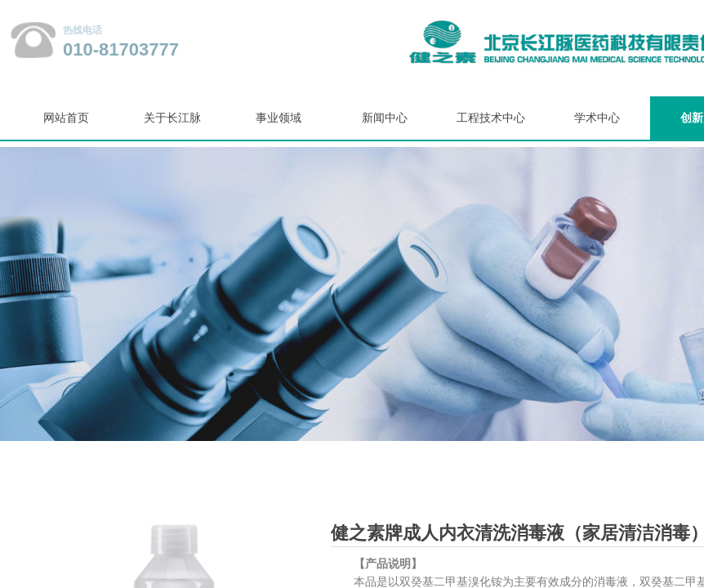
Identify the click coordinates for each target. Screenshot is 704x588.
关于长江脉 (172, 118)
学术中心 (597, 118)
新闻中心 (385, 118)
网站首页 (66, 118)
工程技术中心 (491, 118)
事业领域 (278, 118)
